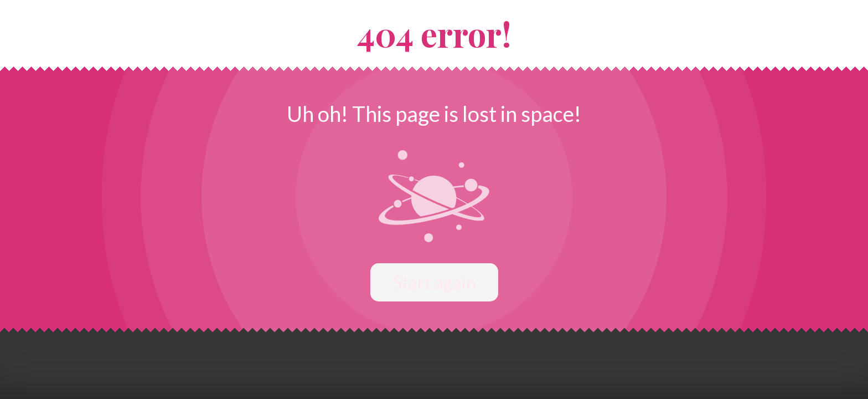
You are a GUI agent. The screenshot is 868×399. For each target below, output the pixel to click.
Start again (434, 282)
